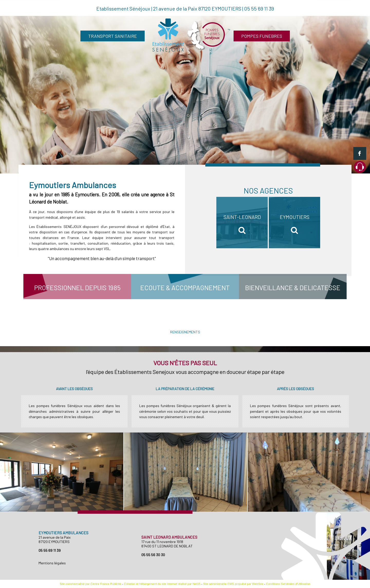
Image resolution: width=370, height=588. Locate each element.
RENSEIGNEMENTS (185, 332)
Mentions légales (52, 563)
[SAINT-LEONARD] (242, 223)
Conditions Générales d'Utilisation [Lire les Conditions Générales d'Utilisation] (288, 584)
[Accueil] (189, 36)
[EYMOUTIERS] (294, 222)
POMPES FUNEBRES (262, 36)
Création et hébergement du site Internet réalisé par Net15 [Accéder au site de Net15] (162, 584)
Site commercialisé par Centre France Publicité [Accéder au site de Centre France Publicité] (90, 584)
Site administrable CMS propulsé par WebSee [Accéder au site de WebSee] (233, 584)
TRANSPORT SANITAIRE (113, 36)
